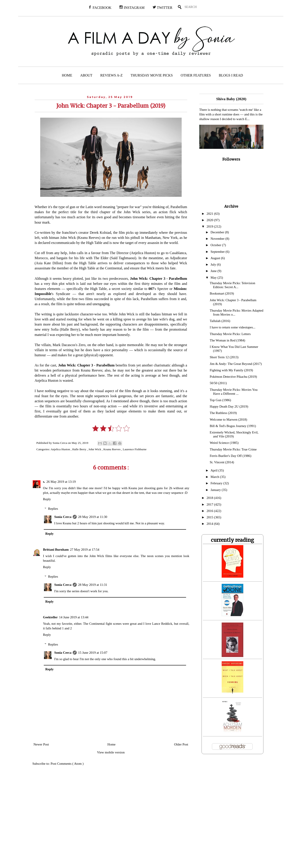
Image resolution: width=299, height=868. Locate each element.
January (216, 490)
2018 (210, 498)
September (218, 252)
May (214, 278)
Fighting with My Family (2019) (231, 370)
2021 (210, 214)
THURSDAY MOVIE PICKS (152, 75)
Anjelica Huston (61, 449)
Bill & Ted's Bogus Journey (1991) (233, 426)
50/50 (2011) (218, 383)
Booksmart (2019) (222, 293)
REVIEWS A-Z (111, 75)
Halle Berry (80, 449)
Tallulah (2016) (220, 321)
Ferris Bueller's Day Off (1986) (230, 456)
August (216, 258)
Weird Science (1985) (224, 443)
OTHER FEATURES (196, 75)
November (218, 239)
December (218, 232)
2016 (210, 511)
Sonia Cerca (63, 517)
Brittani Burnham (56, 550)
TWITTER (162, 7)
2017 (210, 504)
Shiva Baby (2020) (231, 99)
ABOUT (86, 75)
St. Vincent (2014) (222, 462)
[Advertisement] (90, 820)
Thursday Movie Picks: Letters (230, 334)
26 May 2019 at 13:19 (61, 482)
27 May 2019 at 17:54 (85, 550)
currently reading (232, 540)
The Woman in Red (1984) (227, 340)
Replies (53, 509)
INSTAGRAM (132, 7)
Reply (47, 499)
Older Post (181, 744)
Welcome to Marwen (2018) (228, 420)
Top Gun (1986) (220, 400)
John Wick (95, 449)
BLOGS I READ (231, 75)
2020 (210, 220)
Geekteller (50, 617)
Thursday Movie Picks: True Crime (233, 449)
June (214, 271)
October (216, 245)
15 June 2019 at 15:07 (93, 653)
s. (44, 482)
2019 (210, 226)
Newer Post (41, 744)
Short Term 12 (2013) (224, 357)
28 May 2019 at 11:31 (93, 585)
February (217, 483)
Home (111, 744)
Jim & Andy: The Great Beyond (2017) (236, 364)
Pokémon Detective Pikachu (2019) (233, 377)
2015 (210, 517)
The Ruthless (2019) (223, 413)
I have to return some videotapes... (233, 327)
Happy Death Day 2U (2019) (229, 406)
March (215, 477)
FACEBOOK (100, 7)
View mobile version (111, 752)
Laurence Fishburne (135, 449)
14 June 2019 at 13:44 (74, 617)
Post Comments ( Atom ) (67, 764)
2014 (210, 524)
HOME (67, 75)
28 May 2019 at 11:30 (93, 517)
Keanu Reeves (112, 449)
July (214, 264)
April (214, 470)
